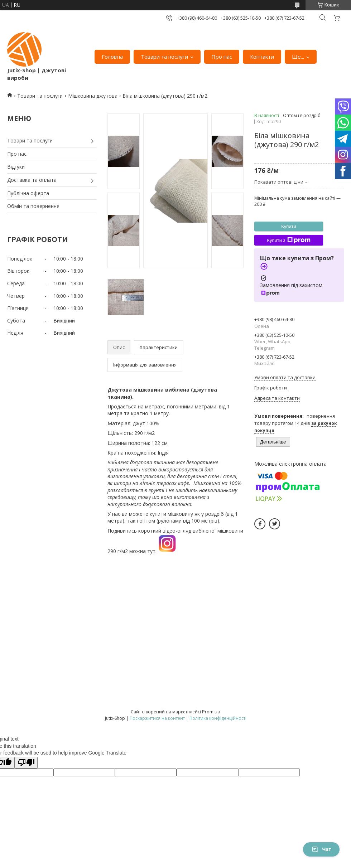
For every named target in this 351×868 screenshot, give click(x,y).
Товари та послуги (164, 57)
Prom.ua (211, 712)
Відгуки (16, 167)
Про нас (222, 57)
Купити (289, 226)
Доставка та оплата (32, 180)
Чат (321, 849)
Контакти (262, 57)
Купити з (289, 240)
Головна (112, 57)
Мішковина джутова (93, 96)
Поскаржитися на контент (157, 718)
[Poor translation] (26, 763)
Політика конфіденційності (218, 718)
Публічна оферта (28, 193)
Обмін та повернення (33, 206)
